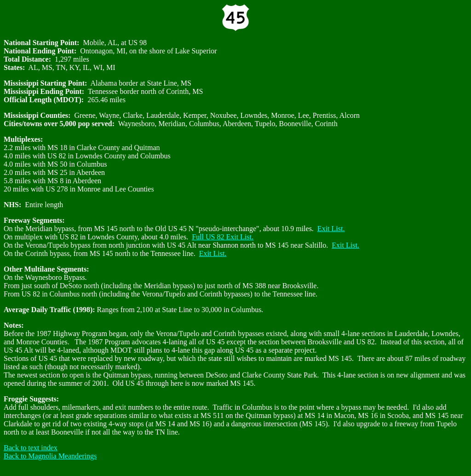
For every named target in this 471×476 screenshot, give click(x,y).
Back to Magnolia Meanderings (50, 456)
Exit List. (331, 229)
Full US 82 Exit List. (223, 237)
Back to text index (31, 448)
